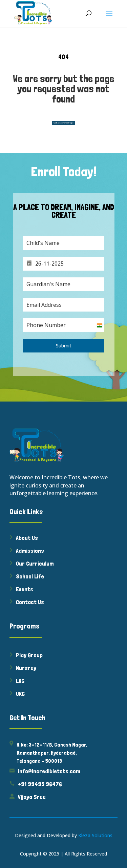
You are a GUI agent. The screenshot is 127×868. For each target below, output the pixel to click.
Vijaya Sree (32, 797)
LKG (20, 681)
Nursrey (26, 668)
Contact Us (30, 602)
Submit (64, 346)
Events (25, 589)
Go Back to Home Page (63, 123)
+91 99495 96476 (40, 784)
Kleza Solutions (95, 835)
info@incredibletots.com (49, 771)
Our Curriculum (35, 563)
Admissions (30, 551)
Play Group (29, 655)
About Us (27, 538)
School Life (30, 576)
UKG (20, 694)
